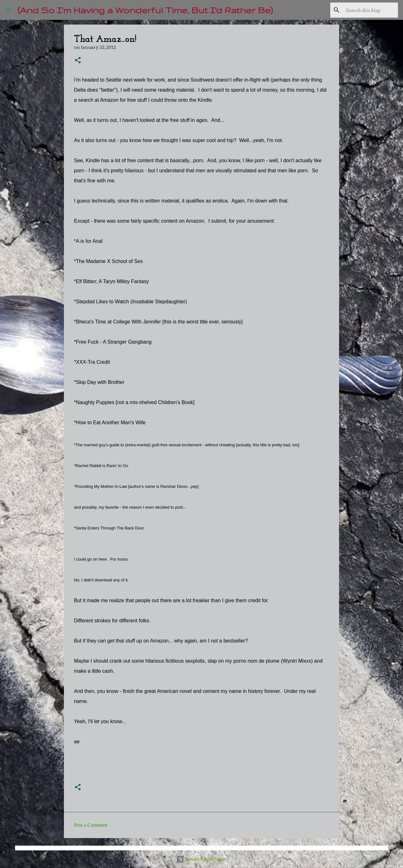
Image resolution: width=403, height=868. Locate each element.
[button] (78, 61)
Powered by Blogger (201, 859)
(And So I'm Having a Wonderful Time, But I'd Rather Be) (145, 10)
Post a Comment (91, 825)
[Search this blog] (365, 10)
